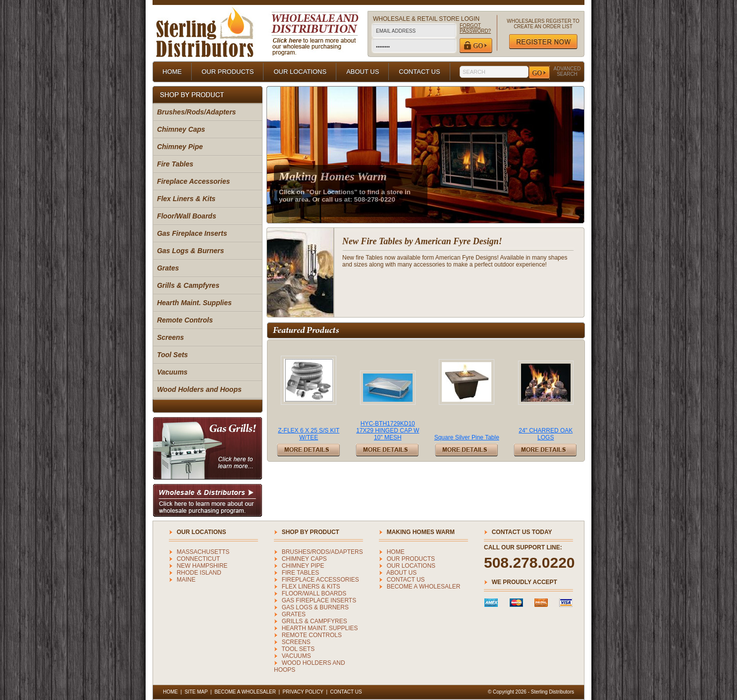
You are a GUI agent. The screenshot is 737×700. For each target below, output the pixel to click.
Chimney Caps (181, 129)
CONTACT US (419, 72)
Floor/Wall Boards (187, 216)
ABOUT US (363, 72)
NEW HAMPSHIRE (202, 566)
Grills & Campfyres (188, 285)
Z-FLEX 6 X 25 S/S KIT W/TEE (309, 434)
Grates (168, 268)
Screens (170, 337)
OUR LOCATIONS (300, 72)
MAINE (186, 580)
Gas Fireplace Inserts (192, 233)
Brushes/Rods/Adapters (196, 112)
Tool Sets (173, 355)
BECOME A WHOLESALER (424, 587)
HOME (172, 72)
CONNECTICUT (198, 559)
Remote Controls (185, 320)
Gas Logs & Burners (190, 251)
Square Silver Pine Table (467, 437)
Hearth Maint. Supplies (194, 303)
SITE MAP (196, 692)
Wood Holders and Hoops (199, 389)
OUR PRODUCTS (228, 72)
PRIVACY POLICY (303, 692)
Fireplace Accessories (193, 181)
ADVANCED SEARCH (567, 71)
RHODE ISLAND (199, 573)
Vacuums (172, 372)
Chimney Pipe (180, 147)
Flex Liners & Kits (186, 199)
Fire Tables (175, 164)
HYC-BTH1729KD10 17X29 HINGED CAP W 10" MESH (388, 431)
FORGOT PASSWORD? (475, 28)
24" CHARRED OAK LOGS (546, 434)
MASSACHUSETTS (203, 552)
